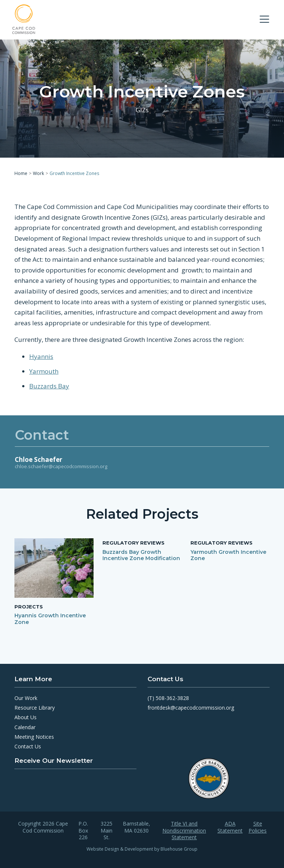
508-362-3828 (172, 698)
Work (38, 173)
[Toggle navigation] (264, 19)
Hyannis (41, 356)
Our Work (26, 698)
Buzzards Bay (49, 386)
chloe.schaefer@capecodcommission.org (61, 466)
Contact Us (28, 746)
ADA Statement (230, 827)
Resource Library (35, 708)
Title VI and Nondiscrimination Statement (184, 830)
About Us (26, 717)
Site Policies (258, 827)
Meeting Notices (34, 737)
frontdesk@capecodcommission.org (191, 708)
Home (21, 173)
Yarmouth (44, 371)
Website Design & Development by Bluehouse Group (142, 849)
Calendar (25, 727)
